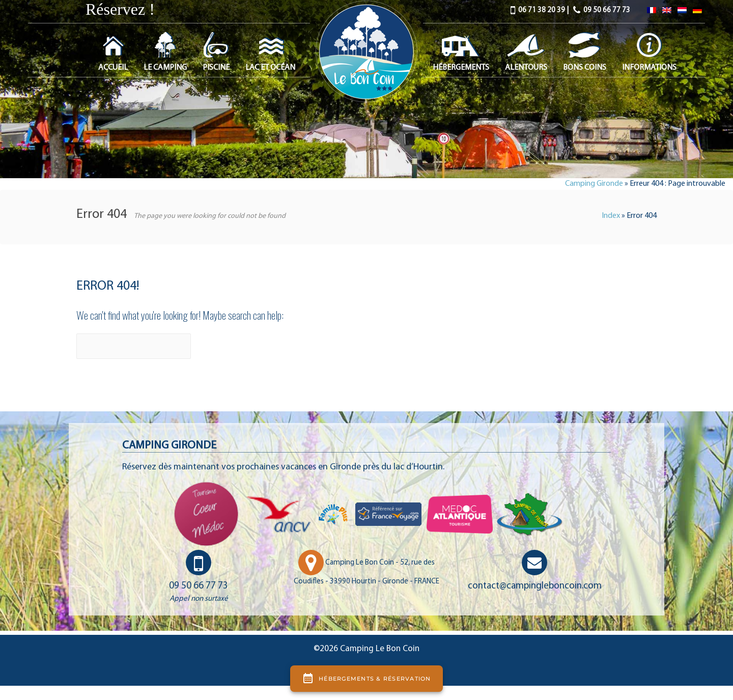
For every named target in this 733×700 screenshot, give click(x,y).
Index (611, 216)
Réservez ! (120, 9)
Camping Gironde (594, 184)
